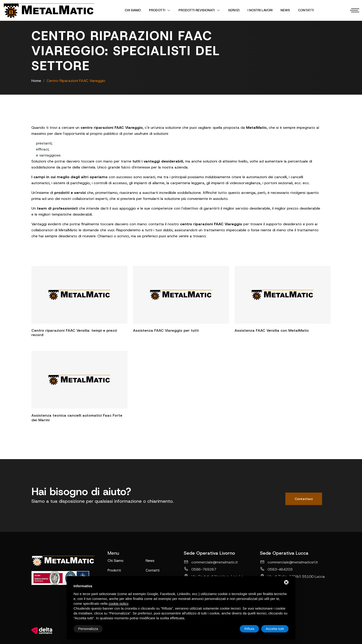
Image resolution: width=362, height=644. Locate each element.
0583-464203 (276, 569)
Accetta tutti (275, 629)
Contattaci (304, 499)
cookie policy (118, 603)
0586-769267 (200, 569)
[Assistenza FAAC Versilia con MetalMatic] (283, 295)
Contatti (306, 10)
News (285, 10)
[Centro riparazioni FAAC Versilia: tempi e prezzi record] (79, 295)
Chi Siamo (133, 10)
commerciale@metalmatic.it (211, 562)
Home (36, 81)
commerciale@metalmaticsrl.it (289, 562)
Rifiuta (249, 629)
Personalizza (88, 629)
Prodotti (160, 10)
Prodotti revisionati (199, 10)
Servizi (234, 10)
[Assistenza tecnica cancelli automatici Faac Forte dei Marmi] (79, 380)
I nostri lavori (260, 10)
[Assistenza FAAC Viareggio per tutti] (181, 295)
